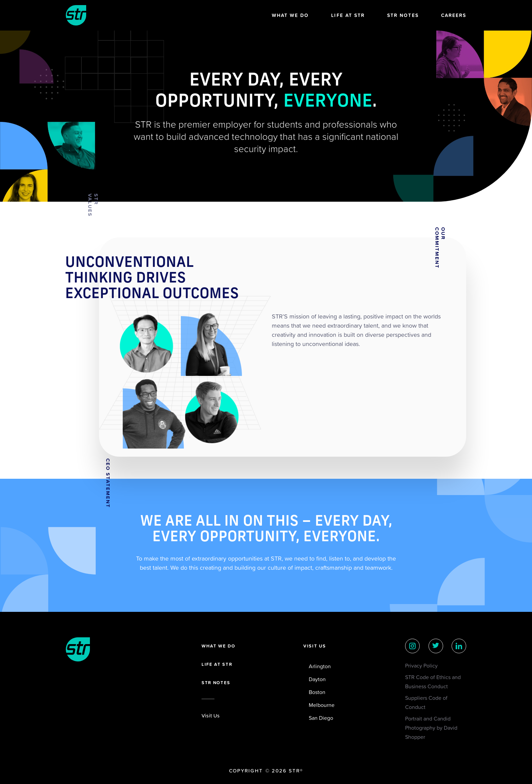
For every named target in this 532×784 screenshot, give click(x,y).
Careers (454, 15)
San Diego (321, 718)
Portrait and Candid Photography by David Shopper (431, 728)
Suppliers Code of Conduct (426, 702)
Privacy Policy (421, 666)
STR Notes (403, 15)
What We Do (290, 15)
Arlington (320, 666)
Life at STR (348, 15)
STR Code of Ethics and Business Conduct (433, 682)
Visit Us (211, 716)
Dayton (317, 679)
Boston (317, 692)
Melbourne (322, 705)
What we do (218, 646)
